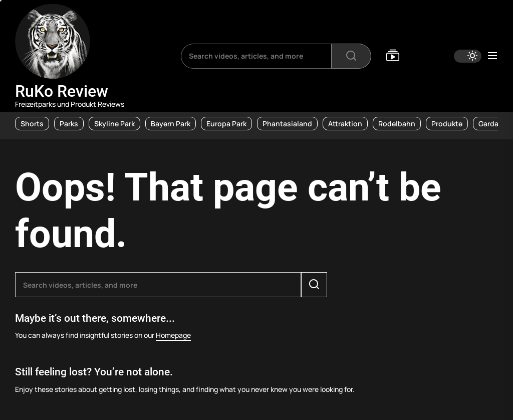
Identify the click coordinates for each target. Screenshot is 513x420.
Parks (69, 124)
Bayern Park (171, 124)
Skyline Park (114, 124)
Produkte (447, 124)
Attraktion (345, 124)
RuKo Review (62, 91)
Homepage (173, 335)
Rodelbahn (397, 124)
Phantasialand (287, 124)
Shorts (32, 124)
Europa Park (226, 124)
